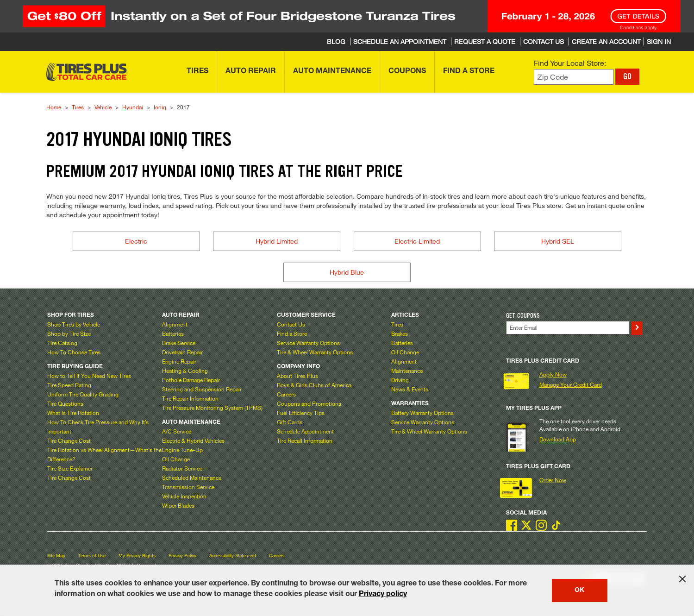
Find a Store (292, 333)
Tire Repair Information (190, 398)
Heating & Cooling (185, 371)
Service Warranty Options (308, 343)
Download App (558, 439)
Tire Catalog (62, 343)
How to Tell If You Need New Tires (89, 376)
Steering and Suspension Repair (202, 389)
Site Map (56, 556)
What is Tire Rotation (73, 413)
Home (54, 107)
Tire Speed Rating (69, 385)
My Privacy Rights (137, 556)
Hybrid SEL (558, 241)
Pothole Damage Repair (191, 380)
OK (579, 591)
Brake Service (179, 343)
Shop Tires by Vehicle (74, 324)
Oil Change (176, 459)
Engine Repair (179, 361)
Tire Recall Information (305, 440)
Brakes (400, 333)
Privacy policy (383, 595)
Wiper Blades (178, 505)
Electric (136, 241)
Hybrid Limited (277, 241)
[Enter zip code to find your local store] (574, 77)
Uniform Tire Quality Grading (83, 394)
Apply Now (553, 374)
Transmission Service (188, 487)
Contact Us (291, 324)
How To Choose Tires (74, 352)
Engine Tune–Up (182, 450)
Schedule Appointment (305, 431)
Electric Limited (417, 241)
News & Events (410, 389)
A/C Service (177, 431)
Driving (400, 380)
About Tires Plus (297, 376)
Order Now (553, 480)
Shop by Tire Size (69, 333)
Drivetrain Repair (182, 352)
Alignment (175, 324)
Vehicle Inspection (184, 496)
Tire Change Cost (69, 440)
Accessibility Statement (233, 556)
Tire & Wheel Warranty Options (315, 352)
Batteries (173, 333)
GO (627, 76)
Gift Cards (290, 422)
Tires (78, 107)
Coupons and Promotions (309, 403)
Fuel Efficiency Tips (301, 413)
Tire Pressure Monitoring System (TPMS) (212, 408)
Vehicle (103, 107)
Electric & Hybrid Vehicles (193, 440)
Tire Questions (65, 403)
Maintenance (407, 371)
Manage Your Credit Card (571, 384)
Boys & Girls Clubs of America (314, 385)
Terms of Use (92, 556)
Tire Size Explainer (70, 468)
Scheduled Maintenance (192, 478)
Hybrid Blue (347, 272)
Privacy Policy (182, 556)
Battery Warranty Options (422, 413)
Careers (286, 394)
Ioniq (160, 107)
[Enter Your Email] (568, 328)
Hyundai (133, 107)
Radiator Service (182, 468)
